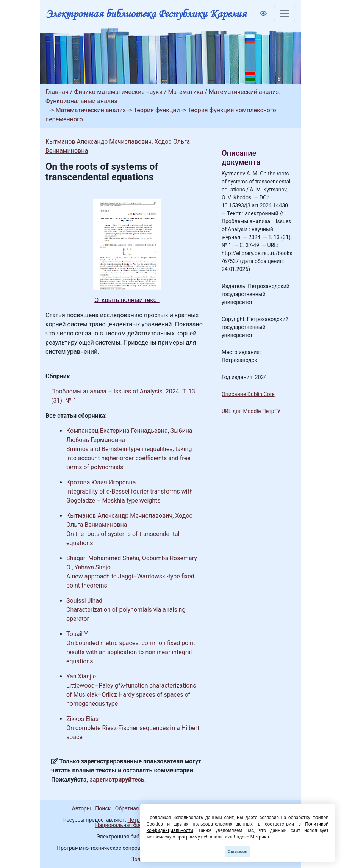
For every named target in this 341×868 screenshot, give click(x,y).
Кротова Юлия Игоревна (101, 482)
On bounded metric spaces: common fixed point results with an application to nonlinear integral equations (131, 652)
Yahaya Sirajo (93, 567)
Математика (185, 92)
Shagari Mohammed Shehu (103, 558)
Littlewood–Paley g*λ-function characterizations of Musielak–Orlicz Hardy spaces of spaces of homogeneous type (131, 695)
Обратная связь (135, 808)
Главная (57, 92)
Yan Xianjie (81, 676)
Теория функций (157, 110)
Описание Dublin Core (248, 394)
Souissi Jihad (84, 601)
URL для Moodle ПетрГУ (251, 411)
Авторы (81, 808)
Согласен (238, 852)
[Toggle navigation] (285, 14)
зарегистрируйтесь (117, 779)
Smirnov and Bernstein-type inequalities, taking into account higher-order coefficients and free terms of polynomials (129, 458)
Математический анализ (91, 110)
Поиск (103, 808)
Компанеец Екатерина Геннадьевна (117, 431)
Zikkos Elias (82, 719)
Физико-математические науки (118, 92)
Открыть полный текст (127, 300)
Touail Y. (77, 634)
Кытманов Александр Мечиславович (99, 142)
